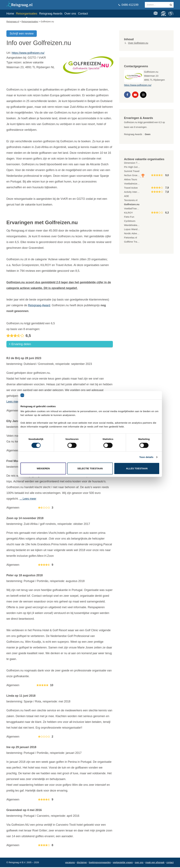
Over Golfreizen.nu (138, 43)
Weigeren (43, 468)
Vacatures (70, 863)
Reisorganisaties (27, 14)
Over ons (70, 14)
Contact (83, 14)
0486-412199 (128, 5)
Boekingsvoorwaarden (100, 863)
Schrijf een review (22, 33)
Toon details (146, 457)
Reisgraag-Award (39, 305)
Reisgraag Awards (51, 14)
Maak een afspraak (155, 863)
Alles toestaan (137, 468)
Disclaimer (82, 863)
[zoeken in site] (171, 5)
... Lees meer (28, 499)
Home (10, 14)
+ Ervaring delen (20, 345)
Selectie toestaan (90, 468)
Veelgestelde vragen (123, 863)
